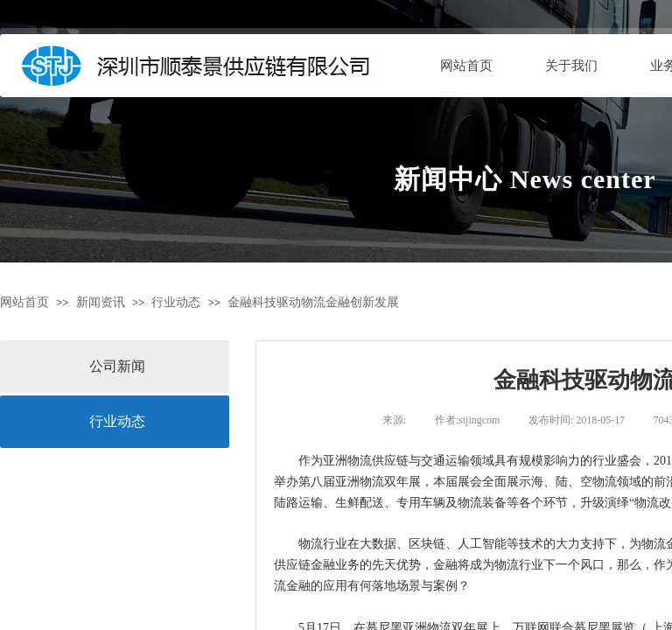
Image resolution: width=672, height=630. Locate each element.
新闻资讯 (101, 302)
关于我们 (571, 66)
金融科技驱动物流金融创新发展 (313, 302)
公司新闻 (117, 366)
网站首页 (466, 66)
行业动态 (176, 302)
